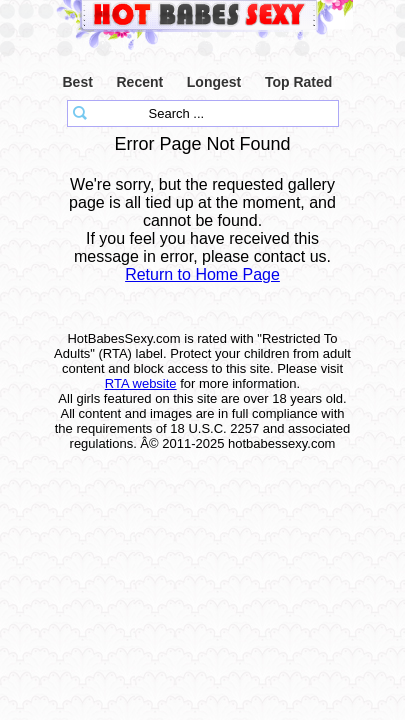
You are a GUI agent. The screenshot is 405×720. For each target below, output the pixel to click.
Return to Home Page (202, 274)
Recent (139, 82)
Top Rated (298, 82)
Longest (214, 82)
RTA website (141, 383)
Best (78, 82)
